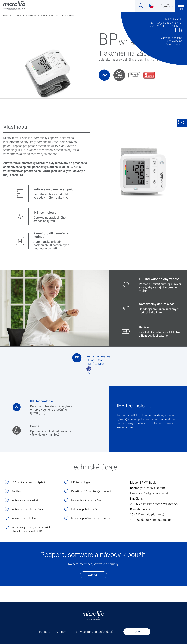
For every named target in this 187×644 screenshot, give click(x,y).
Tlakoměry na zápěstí (51, 16)
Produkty (17, 16)
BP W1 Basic (70, 16)
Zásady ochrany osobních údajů (93, 632)
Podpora (45, 632)
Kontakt (61, 632)
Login (137, 632)
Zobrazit (94, 575)
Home (6, 16)
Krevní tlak (31, 16)
